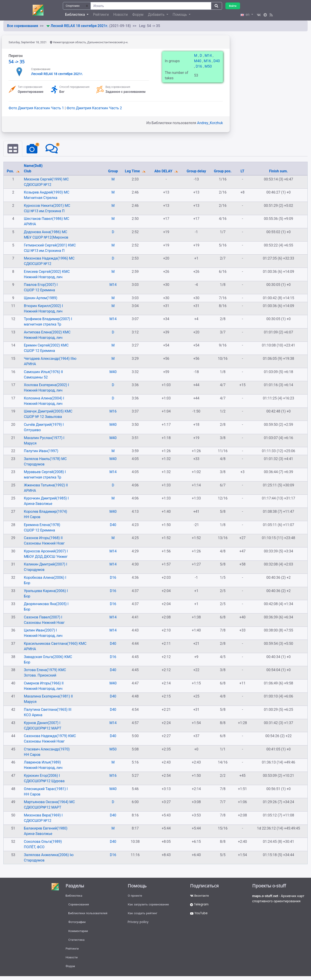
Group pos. (223, 171)
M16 (208, 61)
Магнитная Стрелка (41, 198)
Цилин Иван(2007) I (40, 630)
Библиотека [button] (75, 15)
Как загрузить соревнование (149, 905)
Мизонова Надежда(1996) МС (49, 259)
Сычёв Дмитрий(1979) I (44, 425)
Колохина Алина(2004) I (44, 398)
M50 (208, 66)
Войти (233, 6)
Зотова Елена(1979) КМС (45, 670)
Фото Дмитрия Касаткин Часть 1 (37, 108)
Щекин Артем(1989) (41, 298)
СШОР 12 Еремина (39, 290)
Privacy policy (138, 924)
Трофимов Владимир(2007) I (48, 319)
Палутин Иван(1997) (41, 451)
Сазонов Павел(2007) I (43, 617)
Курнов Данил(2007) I (42, 723)
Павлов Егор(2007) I (41, 285)
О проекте (135, 896)
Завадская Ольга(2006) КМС (48, 657)
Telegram (200, 905)
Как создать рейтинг (143, 914)
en (245, 15)
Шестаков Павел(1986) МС (47, 219)
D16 (199, 66)
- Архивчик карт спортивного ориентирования (280, 899)
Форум (138, 15)
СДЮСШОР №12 (38, 185)
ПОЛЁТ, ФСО (34, 847)
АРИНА (30, 224)
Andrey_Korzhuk (210, 123)
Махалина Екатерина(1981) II (48, 696)
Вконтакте (200, 896)
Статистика (77, 942)
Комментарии (78, 933)
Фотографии (77, 924)
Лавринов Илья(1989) (42, 762)
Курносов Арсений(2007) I (46, 551)
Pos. (11, 171)
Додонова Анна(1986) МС (46, 232)
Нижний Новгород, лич (43, 277)
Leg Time (133, 171)
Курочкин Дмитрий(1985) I (46, 498)
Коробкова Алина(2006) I (45, 578)
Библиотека (74, 896)
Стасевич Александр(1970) (47, 749)
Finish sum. (278, 171)
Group (113, 171)
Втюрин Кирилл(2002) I (43, 306)
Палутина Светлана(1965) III (48, 710)
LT (242, 171)
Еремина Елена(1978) (42, 525)
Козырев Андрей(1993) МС (47, 193)
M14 (209, 56)
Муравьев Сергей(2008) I (45, 472)
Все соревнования (23, 26)
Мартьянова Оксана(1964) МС (49, 802)
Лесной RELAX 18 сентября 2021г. (80, 26)
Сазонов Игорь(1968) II (43, 538)
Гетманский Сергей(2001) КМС (50, 245)
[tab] (13, 149)
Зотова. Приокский (40, 676)
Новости (120, 15)
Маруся (30, 443)
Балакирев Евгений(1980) (46, 828)
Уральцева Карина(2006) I (46, 591)
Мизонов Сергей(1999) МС (46, 179)
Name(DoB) (33, 166)
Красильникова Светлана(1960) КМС (55, 644)
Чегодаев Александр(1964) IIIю (50, 359)
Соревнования (79, 905)
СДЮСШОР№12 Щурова (44, 781)
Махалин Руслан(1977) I (44, 438)
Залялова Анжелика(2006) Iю (49, 855)
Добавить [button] (157, 15)
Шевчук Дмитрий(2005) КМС (48, 411)
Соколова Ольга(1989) (43, 842)
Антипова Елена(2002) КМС (47, 332)
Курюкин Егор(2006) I (42, 776)
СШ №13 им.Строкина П (44, 211)
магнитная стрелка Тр (43, 325)
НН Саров (32, 517)
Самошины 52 (36, 377)
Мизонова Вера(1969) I (43, 815)
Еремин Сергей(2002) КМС (46, 345)
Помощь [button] (180, 15)
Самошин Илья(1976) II (43, 372)
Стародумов (34, 464)
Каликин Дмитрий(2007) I (45, 564)
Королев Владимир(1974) (45, 512)
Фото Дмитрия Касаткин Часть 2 (94, 108)
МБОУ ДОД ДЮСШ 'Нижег (46, 557)
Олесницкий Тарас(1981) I (46, 789)
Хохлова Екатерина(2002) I (46, 385)
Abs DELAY (164, 171)
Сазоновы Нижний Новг (44, 544)
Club (28, 171)
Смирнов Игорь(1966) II (44, 683)
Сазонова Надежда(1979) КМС (50, 736)
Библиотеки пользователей (89, 914)
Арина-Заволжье (38, 504)
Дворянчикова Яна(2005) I (46, 604)
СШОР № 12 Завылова (43, 417)
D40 (217, 61)
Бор (27, 583)
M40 (198, 61)
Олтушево (32, 430)
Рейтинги (101, 15)
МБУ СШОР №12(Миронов (46, 238)
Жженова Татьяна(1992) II (46, 485)
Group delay (196, 171)
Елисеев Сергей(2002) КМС (47, 272)
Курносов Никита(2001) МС (47, 206)
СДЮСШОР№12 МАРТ (43, 728)
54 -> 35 (17, 62)
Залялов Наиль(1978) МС (45, 459)
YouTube (199, 914)
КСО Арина (33, 715)
